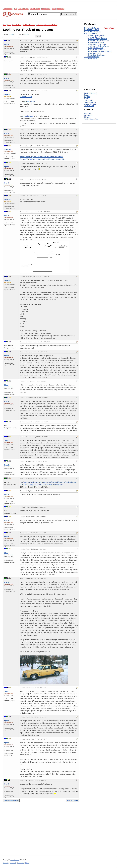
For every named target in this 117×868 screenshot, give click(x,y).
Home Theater (35, 9)
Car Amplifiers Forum (96, 37)
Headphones (46, 9)
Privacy (27, 863)
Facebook (88, 114)
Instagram (88, 115)
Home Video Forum (92, 30)
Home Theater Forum (92, 32)
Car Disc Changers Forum (98, 39)
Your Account (89, 106)
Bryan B (7, 45)
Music (54, 9)
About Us (6, 863)
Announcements (90, 104)
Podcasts (61, 9)
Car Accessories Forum (97, 35)
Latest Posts (8, 9)
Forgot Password (90, 93)
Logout (87, 95)
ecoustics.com (15, 860)
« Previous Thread (11, 800)
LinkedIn (87, 117)
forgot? (27, 34)
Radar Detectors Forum (97, 55)
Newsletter (21, 863)
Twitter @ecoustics (91, 119)
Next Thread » (72, 800)
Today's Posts (109, 28)
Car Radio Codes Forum (97, 44)
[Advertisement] (41, 830)
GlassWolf (7, 94)
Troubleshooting (90, 102)
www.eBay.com (28, 116)
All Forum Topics (91, 59)
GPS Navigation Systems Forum (100, 51)
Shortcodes (88, 100)
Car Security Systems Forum (99, 46)
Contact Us (13, 863)
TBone (6, 385)
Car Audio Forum (91, 33)
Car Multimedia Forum (96, 42)
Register (87, 97)
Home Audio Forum (92, 28)
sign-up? (12, 34)
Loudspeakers (23, 9)
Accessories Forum (92, 57)
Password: (27, 35)
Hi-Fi (15, 9)
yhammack (8, 149)
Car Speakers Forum (96, 48)
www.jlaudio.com (30, 102)
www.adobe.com (26, 97)
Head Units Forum (95, 53)
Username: (11, 35)
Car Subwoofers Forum (97, 50)
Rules (86, 99)
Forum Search (69, 14)
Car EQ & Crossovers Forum (99, 41)
